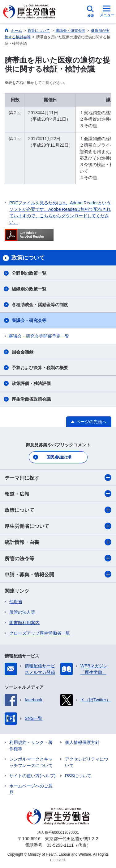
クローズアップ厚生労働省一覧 (40, 633)
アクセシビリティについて (87, 762)
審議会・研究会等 (29, 320)
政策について (58, 510)
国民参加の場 (59, 457)
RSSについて (78, 776)
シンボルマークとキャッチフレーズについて (31, 762)
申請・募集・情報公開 (58, 574)
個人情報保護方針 (82, 742)
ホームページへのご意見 (31, 789)
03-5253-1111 (60, 845)
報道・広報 (58, 494)
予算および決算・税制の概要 (40, 368)
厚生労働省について (58, 526)
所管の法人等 (22, 612)
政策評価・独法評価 (31, 383)
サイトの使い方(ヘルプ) (32, 776)
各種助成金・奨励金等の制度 (40, 305)
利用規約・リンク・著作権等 (31, 746)
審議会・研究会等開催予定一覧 (39, 336)
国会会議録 (23, 352)
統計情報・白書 (58, 542)
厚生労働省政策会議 (31, 399)
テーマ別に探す (58, 478)
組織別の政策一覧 (29, 289)
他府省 (16, 602)
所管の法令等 (58, 558)
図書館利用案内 (24, 623)
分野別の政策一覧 (29, 273)
